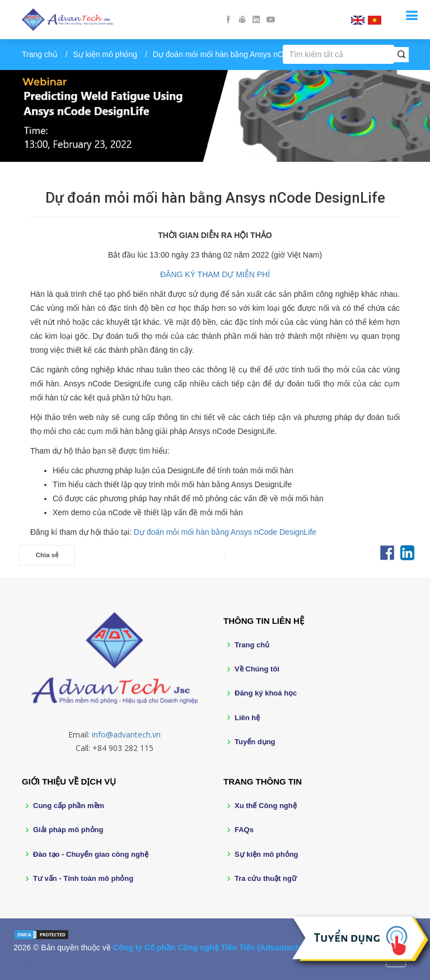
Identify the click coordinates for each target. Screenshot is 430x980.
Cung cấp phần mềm (69, 806)
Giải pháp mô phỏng (68, 830)
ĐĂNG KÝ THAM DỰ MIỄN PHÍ (215, 274)
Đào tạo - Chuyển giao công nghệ (91, 854)
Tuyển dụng (255, 742)
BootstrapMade (118, 965)
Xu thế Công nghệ (266, 806)
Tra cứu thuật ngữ (266, 878)
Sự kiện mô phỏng (106, 54)
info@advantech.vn (126, 734)
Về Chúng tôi (257, 669)
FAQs (244, 830)
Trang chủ (40, 54)
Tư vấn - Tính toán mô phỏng (83, 878)
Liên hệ (247, 718)
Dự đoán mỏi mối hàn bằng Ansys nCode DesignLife (225, 532)
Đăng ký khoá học (266, 693)
